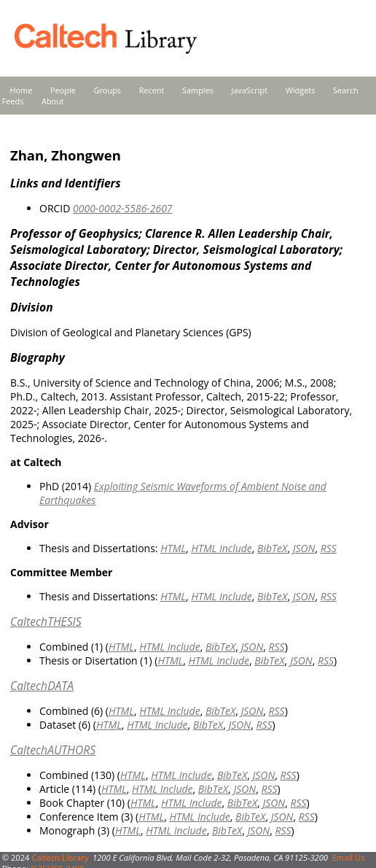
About (53, 101)
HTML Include (221, 548)
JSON (304, 548)
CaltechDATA (42, 686)
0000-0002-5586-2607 (123, 208)
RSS (329, 548)
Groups (107, 90)
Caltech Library (60, 857)
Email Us (349, 857)
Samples (198, 90)
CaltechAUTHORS (53, 750)
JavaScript (250, 90)
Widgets (301, 90)
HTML (173, 548)
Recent (152, 90)
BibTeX (272, 548)
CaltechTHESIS (46, 621)
